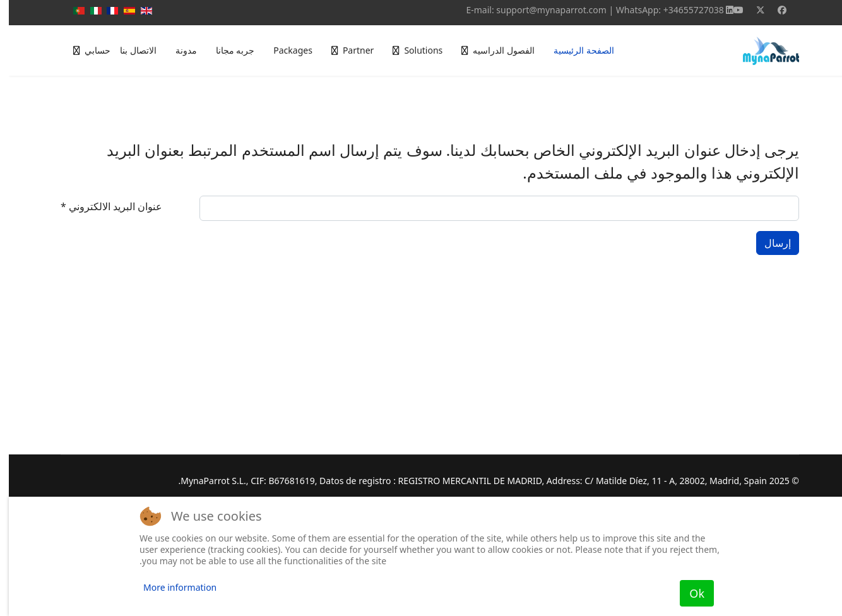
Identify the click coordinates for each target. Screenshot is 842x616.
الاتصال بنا (129, 50)
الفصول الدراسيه (495, 50)
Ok (688, 593)
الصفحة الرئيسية (575, 50)
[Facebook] (773, 10)
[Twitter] (752, 10)
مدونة (177, 50)
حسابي (89, 50)
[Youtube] (730, 10)
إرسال (769, 243)
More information (171, 587)
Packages (284, 50)
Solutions (414, 50)
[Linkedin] (721, 10)
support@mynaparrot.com (543, 10)
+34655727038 (685, 10)
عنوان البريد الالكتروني (103, 206)
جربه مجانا (227, 50)
